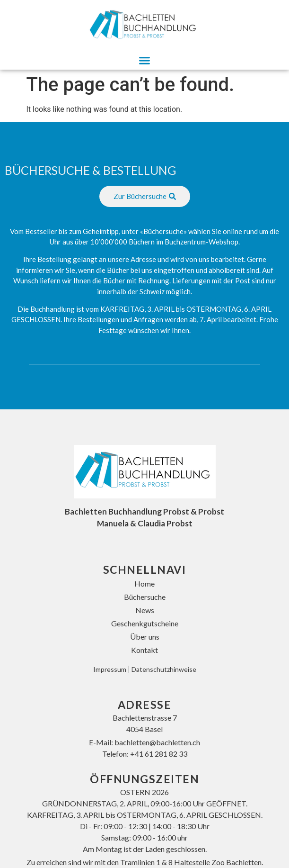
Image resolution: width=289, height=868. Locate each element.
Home (144, 583)
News (145, 610)
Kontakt (144, 650)
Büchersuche (145, 597)
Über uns (145, 637)
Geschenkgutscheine (145, 623)
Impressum (110, 669)
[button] (145, 61)
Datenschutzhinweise (164, 669)
